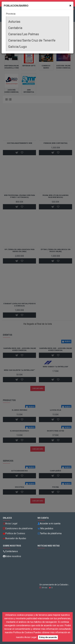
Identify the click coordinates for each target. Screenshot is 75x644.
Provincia (11, 14)
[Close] (70, 6)
